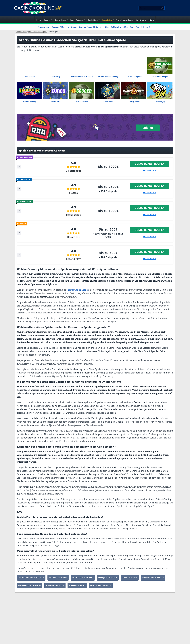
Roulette (74, 27)
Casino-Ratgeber (77, 20)
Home (39, 20)
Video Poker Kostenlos (101, 587)
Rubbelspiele (116, 27)
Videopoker (65, 27)
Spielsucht (88, 640)
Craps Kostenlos (130, 579)
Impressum (89, 615)
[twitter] (34, 634)
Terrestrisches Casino (125, 20)
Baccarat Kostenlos (58, 579)
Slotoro (73, 193)
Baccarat (82, 27)
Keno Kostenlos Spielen (153, 579)
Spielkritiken (93, 20)
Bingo (107, 27)
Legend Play (73, 260)
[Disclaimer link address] (33, 622)
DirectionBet (73, 171)
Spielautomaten (44, 27)
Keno (101, 27)
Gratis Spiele (107, 20)
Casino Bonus (60, 20)
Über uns (87, 621)
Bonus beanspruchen (150, 164)
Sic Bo (96, 27)
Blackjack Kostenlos (108, 579)
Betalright (73, 238)
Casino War (135, 27)
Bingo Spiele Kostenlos (83, 579)
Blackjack (55, 27)
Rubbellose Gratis (77, 587)
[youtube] (41, 634)
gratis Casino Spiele (78, 291)
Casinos (47, 20)
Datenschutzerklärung (95, 634)
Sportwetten (141, 20)
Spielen (148, 128)
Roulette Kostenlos (55, 587)
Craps (90, 27)
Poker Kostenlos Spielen (30, 587)
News (152, 20)
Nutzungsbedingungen (95, 628)
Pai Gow (126, 27)
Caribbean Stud (146, 27)
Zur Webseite (150, 171)
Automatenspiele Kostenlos (31, 579)
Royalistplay (73, 216)
